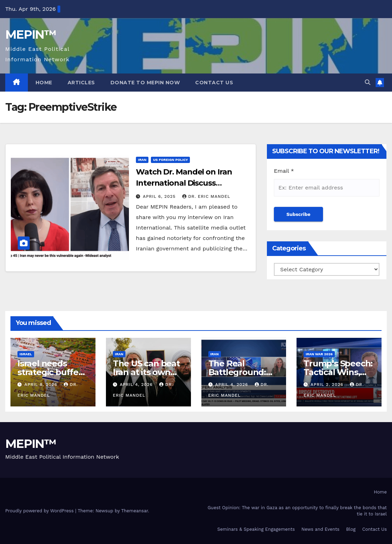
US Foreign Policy (170, 160)
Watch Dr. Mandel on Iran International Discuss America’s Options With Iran (190, 183)
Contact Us (214, 83)
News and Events (320, 529)
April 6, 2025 (160, 196)
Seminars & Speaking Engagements (256, 529)
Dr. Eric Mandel (206, 196)
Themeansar (135, 511)
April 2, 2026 (328, 384)
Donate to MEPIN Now (145, 83)
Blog (351, 529)
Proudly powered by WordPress (40, 511)
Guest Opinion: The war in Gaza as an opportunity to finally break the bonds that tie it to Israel (297, 511)
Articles (81, 83)
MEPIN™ (31, 34)
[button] (368, 82)
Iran (142, 160)
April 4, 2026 (137, 384)
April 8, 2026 (42, 384)
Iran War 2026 (319, 354)
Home (44, 83)
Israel (26, 354)
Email (284, 171)
